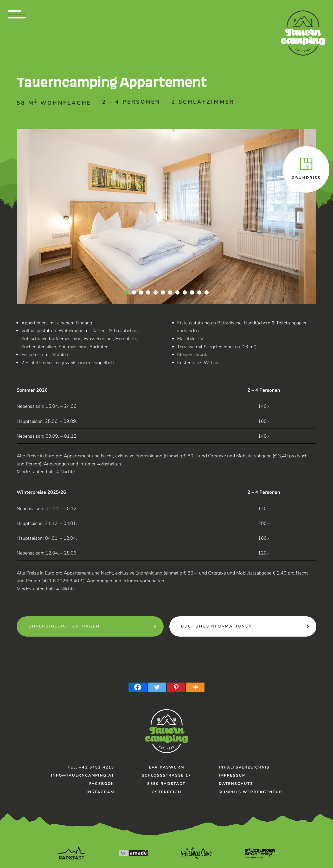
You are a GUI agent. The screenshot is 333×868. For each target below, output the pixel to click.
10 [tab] (192, 292)
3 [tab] (141, 292)
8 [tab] (177, 292)
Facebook (102, 784)
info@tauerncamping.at (83, 775)
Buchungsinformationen (217, 626)
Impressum (232, 775)
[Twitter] (157, 687)
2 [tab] (134, 292)
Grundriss (306, 178)
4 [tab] (148, 292)
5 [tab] (156, 292)
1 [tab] (126, 292)
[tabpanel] (166, 217)
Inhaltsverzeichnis (244, 767)
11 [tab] (199, 292)
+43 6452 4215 (97, 767)
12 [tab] (207, 292)
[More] (195, 687)
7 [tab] (170, 292)
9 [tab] (185, 292)
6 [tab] (163, 292)
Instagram (100, 792)
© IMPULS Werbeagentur (251, 792)
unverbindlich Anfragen (64, 626)
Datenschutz (236, 784)
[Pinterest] (176, 687)
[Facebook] (138, 687)
